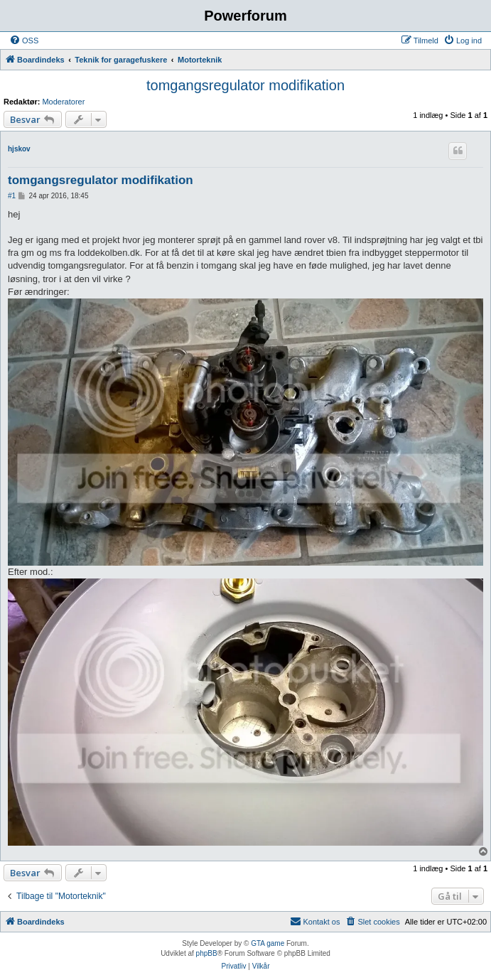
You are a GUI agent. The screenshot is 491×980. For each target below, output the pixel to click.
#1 (12, 196)
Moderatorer (63, 102)
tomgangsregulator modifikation (245, 85)
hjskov (19, 149)
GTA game (268, 943)
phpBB (207, 953)
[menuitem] (24, 41)
